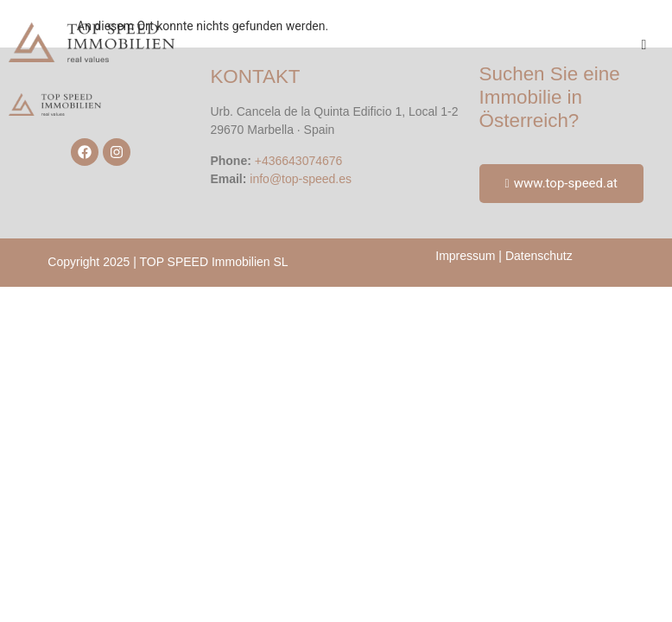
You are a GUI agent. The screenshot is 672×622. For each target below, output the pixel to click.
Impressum (465, 256)
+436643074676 (299, 161)
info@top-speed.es (301, 179)
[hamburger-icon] (644, 45)
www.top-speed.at (561, 183)
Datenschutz (539, 256)
